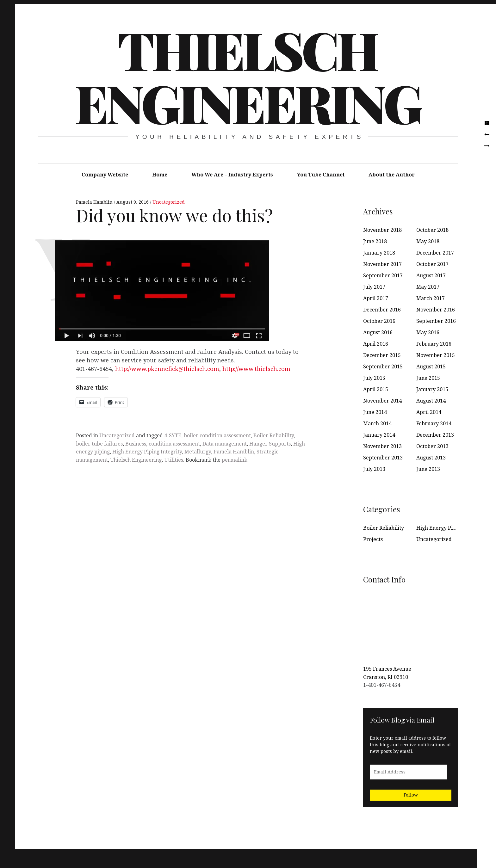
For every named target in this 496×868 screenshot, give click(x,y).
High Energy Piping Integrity (147, 452)
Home (160, 175)
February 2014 (434, 424)
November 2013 (382, 446)
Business (136, 444)
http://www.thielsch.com (256, 369)
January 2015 (432, 389)
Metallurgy (198, 452)
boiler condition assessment (217, 436)
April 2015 (376, 389)
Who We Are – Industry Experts (232, 175)
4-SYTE (173, 436)
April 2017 (376, 298)
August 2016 (378, 332)
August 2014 (431, 401)
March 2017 (431, 298)
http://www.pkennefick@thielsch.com (167, 369)
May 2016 (428, 332)
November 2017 (382, 264)
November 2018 (382, 230)
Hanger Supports (270, 444)
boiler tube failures (99, 444)
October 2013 (432, 446)
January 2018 (379, 253)
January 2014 (379, 435)
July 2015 (374, 378)
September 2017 (383, 276)
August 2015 (431, 367)
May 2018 (428, 241)
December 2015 (382, 355)
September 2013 (383, 458)
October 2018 (432, 230)
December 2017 (435, 253)
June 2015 (428, 378)
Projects (373, 539)
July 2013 (374, 469)
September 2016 (436, 321)
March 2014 (377, 424)
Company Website (105, 175)
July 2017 (374, 287)
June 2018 (375, 241)
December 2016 (382, 310)
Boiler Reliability (274, 436)
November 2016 (436, 310)
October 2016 (379, 321)
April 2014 (429, 412)
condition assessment (174, 444)
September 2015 (383, 367)
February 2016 (434, 344)
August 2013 (431, 458)
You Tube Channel (321, 175)
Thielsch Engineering (247, 76)
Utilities (174, 460)
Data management (225, 444)
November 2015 (436, 355)
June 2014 (375, 412)
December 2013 (435, 435)
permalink (235, 460)
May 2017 (428, 287)
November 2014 (382, 401)
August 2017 (431, 276)
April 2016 (376, 344)
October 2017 (432, 264)
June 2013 (428, 469)
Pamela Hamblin (95, 202)
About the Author (392, 175)
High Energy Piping (440, 528)
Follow (411, 795)
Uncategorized (169, 202)
